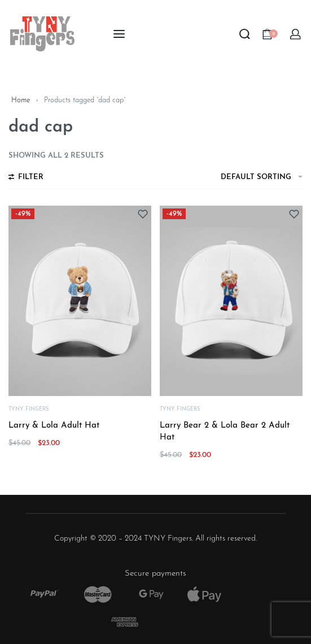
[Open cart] (270, 34)
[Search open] (245, 34)
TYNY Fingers (29, 409)
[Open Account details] (296, 34)
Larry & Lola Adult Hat (54, 426)
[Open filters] (26, 179)
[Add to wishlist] (143, 214)
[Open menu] (119, 34)
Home (21, 100)
